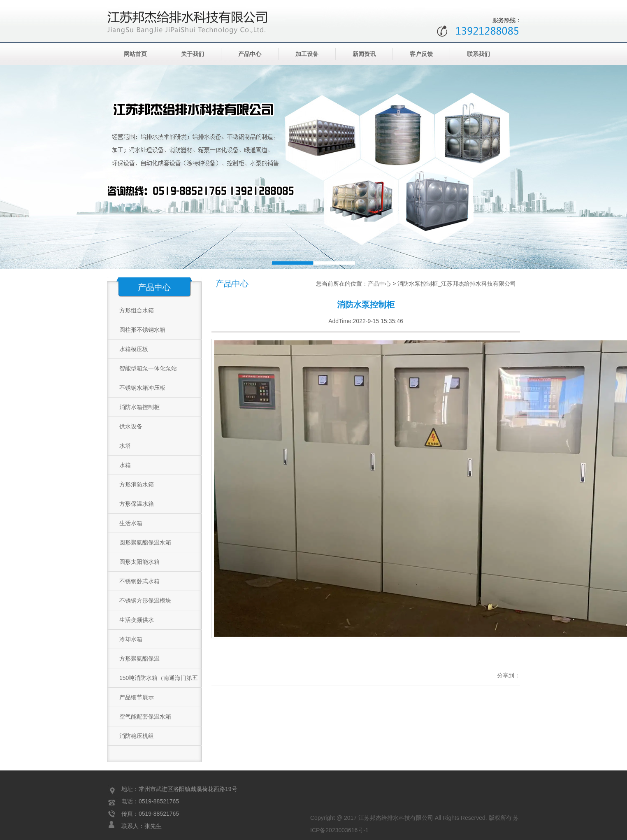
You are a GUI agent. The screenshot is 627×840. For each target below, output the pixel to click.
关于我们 (193, 54)
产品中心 (250, 54)
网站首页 (135, 54)
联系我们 (478, 54)
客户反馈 (421, 54)
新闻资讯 (364, 54)
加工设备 (307, 54)
